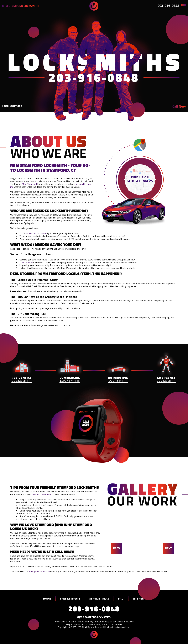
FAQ (121, 598)
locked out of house (36, 233)
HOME (47, 598)
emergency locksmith (39, 571)
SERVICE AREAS (99, 598)
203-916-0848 (168, 6)
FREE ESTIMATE (70, 598)
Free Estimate (12, 106)
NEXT (169, 548)
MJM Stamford (29, 184)
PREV (117, 548)
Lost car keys (26, 262)
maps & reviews (126, 622)
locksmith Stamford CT (43, 494)
